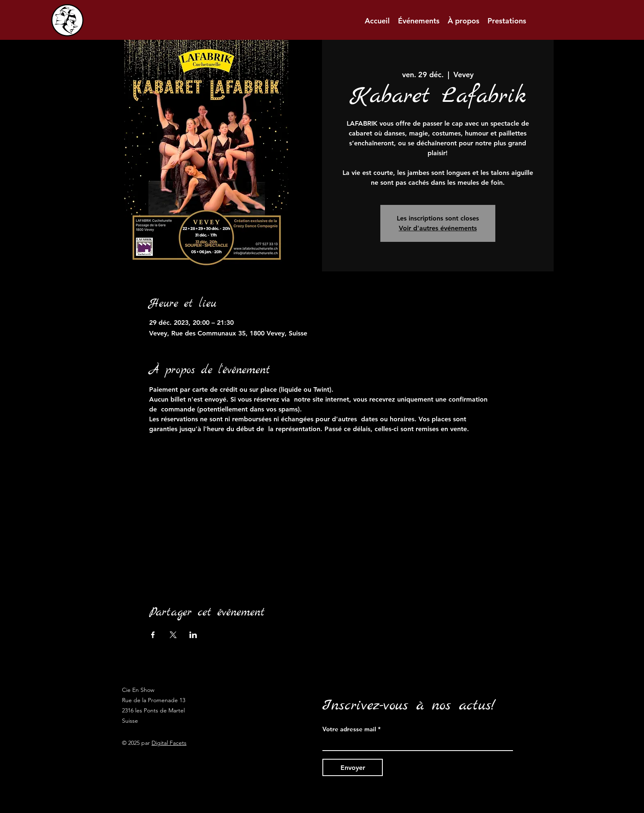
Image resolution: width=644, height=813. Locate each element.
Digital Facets (169, 743)
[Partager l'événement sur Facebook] (153, 635)
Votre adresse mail (349, 729)
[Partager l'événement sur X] (173, 635)
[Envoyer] (353, 767)
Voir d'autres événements (438, 228)
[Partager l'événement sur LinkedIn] (193, 635)
